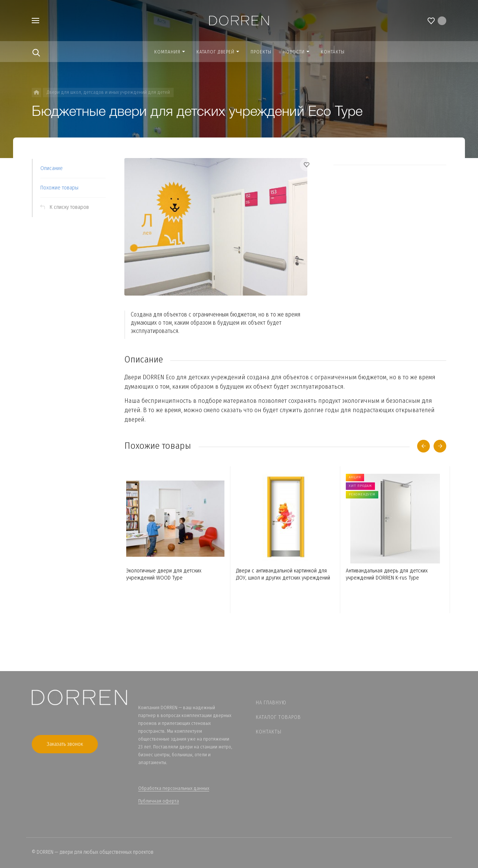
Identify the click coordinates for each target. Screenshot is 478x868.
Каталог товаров (278, 717)
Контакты (269, 732)
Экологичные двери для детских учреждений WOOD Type (164, 574)
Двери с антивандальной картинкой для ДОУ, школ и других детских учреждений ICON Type (283, 574)
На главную (271, 703)
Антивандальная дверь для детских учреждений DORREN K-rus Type (387, 574)
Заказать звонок (65, 744)
